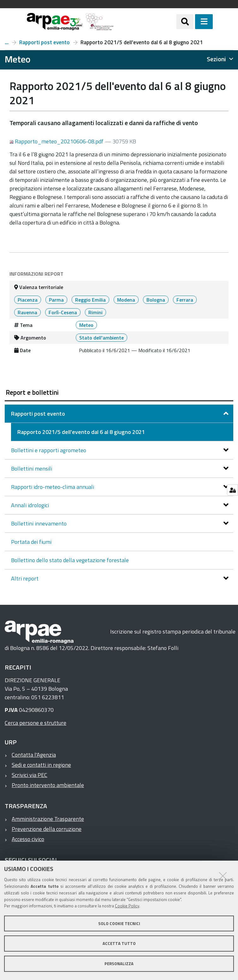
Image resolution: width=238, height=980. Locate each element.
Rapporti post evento (45, 42)
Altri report (25, 578)
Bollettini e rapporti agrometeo (49, 450)
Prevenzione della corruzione (47, 829)
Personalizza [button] (119, 964)
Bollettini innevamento (39, 523)
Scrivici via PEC (30, 775)
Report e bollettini (7, 42)
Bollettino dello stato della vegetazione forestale (70, 560)
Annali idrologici (31, 505)
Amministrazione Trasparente (48, 819)
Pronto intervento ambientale (48, 785)
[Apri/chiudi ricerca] (185, 21)
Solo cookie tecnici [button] (119, 923)
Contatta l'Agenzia (34, 755)
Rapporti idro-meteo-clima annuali (53, 487)
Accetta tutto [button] (119, 943)
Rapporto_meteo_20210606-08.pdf (57, 141)
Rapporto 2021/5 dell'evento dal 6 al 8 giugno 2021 (81, 432)
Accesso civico (28, 839)
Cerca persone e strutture (36, 723)
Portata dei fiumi (31, 542)
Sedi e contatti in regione (41, 765)
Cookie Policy (127, 906)
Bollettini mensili (32, 469)
